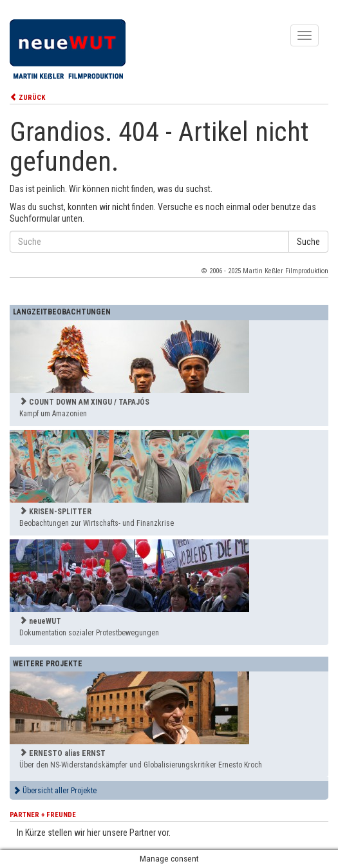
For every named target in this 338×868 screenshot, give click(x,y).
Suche (308, 242)
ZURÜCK (27, 98)
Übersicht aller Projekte (55, 791)
